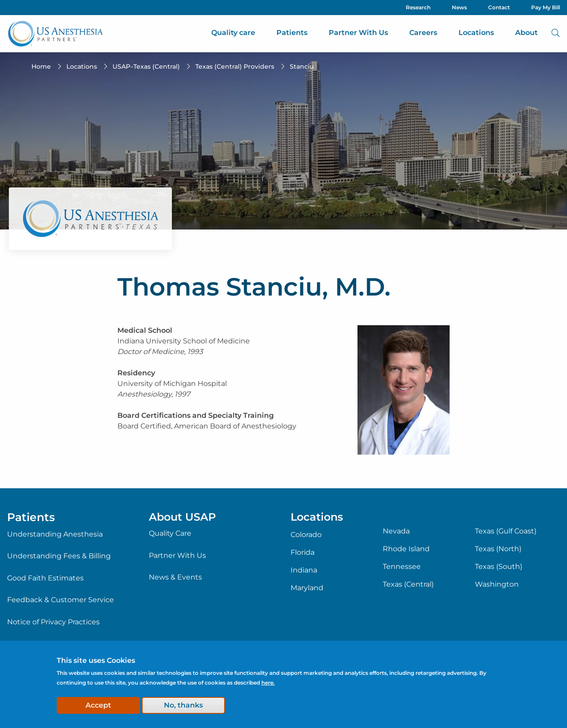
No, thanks (183, 705)
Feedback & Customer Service (60, 600)
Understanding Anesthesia (55, 534)
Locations (82, 66)
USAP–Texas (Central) (146, 66)
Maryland (307, 588)
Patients (31, 517)
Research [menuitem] (418, 7)
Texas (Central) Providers (235, 66)
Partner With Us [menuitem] (358, 33)
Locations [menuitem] (476, 33)
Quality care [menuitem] (233, 33)
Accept (98, 705)
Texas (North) (498, 549)
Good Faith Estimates (45, 578)
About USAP (182, 517)
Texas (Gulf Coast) (506, 531)
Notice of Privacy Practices (53, 622)
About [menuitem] (526, 33)
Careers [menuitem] (423, 33)
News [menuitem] (459, 7)
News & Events (175, 577)
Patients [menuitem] (292, 33)
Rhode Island (406, 549)
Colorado (306, 535)
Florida (303, 553)
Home (41, 66)
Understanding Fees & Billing (59, 556)
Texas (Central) (408, 584)
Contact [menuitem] (499, 7)
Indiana (304, 570)
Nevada (396, 531)
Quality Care (170, 533)
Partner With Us (177, 555)
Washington (497, 584)
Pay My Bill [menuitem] (546, 7)
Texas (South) (499, 567)
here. (268, 683)
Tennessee (402, 567)
